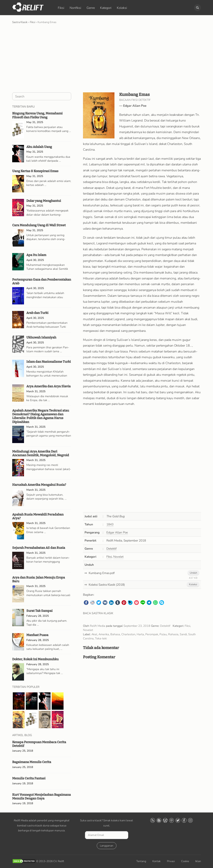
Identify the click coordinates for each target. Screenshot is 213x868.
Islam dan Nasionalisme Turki (49, 362)
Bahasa (115, 634)
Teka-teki (101, 638)
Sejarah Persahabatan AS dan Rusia (39, 548)
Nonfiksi (75, 8)
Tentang (141, 861)
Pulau (163, 634)
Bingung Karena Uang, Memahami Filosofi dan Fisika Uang (37, 115)
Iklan (198, 861)
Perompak (152, 634)
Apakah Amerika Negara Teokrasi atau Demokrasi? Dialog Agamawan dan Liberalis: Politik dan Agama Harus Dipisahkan (41, 416)
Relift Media (98, 626)
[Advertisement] (107, 58)
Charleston (128, 634)
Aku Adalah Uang (39, 147)
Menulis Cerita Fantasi (29, 778)
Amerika (104, 634)
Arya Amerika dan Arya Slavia (48, 386)
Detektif (112, 549)
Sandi (183, 634)
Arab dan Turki (37, 313)
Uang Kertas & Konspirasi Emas (35, 171)
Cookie (185, 861)
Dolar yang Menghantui (44, 201)
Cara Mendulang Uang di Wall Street (39, 225)
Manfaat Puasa (37, 635)
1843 (110, 524)
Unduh (193, 573)
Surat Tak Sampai (39, 611)
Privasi (171, 861)
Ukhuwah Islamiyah (41, 337)
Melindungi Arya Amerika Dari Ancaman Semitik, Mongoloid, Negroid (41, 453)
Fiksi (61, 8)
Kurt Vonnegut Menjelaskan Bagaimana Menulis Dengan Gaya (41, 797)
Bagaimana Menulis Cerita (32, 762)
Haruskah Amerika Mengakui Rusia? (39, 485)
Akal (94, 634)
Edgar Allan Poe (135, 106)
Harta (140, 634)
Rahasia (173, 634)
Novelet (118, 557)
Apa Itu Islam (36, 255)
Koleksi (122, 8)
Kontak (157, 861)
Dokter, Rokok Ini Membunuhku (35, 659)
